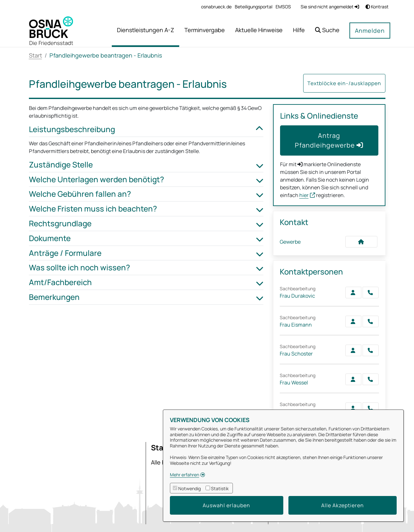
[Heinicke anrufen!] (371, 408)
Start (35, 55)
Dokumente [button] (146, 238)
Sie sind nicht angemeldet (330, 7)
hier (304, 195)
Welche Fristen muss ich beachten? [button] (146, 209)
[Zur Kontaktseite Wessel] (353, 379)
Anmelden (370, 31)
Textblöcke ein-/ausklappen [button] (344, 83)
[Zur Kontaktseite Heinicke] (353, 408)
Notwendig (189, 488)
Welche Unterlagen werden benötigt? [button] (146, 180)
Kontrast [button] (377, 7)
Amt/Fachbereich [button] (146, 282)
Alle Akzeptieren (343, 505)
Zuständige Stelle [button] (146, 165)
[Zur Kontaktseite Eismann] (353, 321)
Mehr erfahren (185, 475)
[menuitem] (216, 7)
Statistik (220, 488)
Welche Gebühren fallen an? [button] (146, 194)
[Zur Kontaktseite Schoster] (353, 350)
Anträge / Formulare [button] (146, 253)
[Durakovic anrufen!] (371, 293)
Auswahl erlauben (226, 505)
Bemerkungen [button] (146, 297)
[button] (327, 31)
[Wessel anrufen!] (371, 379)
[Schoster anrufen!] (371, 350)
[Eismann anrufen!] (371, 321)
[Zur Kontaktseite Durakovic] (353, 293)
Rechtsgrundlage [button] (146, 224)
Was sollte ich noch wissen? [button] (146, 268)
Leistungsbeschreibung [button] (146, 129)
